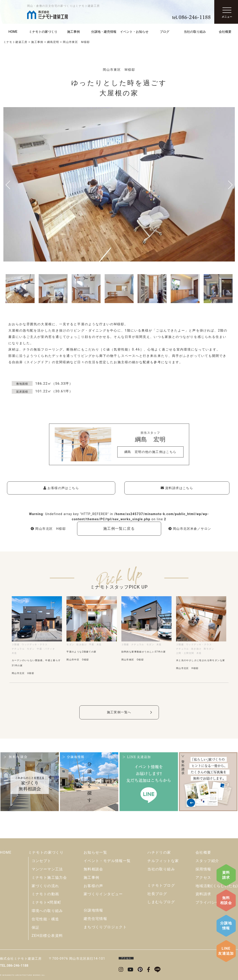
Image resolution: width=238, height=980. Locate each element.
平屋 (92, 644)
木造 (14, 653)
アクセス (203, 878)
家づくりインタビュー (103, 894)
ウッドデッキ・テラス (35, 644)
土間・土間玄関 (185, 653)
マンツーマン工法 (47, 869)
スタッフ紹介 (207, 861)
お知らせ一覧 (95, 852)
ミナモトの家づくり (43, 32)
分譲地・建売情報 (104, 32)
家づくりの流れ (45, 886)
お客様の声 (93, 886)
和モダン (209, 649)
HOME (6, 852)
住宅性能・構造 (45, 919)
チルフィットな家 (163, 861)
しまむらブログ (161, 902)
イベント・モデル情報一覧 (107, 861)
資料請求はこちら (177, 488)
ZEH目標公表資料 (47, 936)
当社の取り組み (195, 32)
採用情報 (203, 869)
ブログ (165, 32)
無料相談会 (226, 900)
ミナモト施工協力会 (49, 878)
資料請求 (226, 875)
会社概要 (203, 852)
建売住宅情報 (95, 919)
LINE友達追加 (226, 951)
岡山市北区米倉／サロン (190, 529)
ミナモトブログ (161, 885)
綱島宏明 (53, 42)
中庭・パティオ (46, 649)
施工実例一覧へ (119, 712)
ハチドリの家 (159, 852)
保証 (36, 927)
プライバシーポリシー (215, 902)
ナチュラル (18, 649)
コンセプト (41, 861)
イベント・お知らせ (134, 32)
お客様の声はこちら (61, 488)
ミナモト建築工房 (15, 42)
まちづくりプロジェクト (105, 927)
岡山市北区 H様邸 (48, 529)
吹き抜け (82, 644)
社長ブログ (157, 894)
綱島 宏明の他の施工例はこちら (150, 452)
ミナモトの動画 (45, 894)
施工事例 (73, 32)
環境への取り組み (47, 911)
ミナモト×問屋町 (47, 902)
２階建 (16, 644)
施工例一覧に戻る (119, 529)
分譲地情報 (226, 926)
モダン (31, 649)
